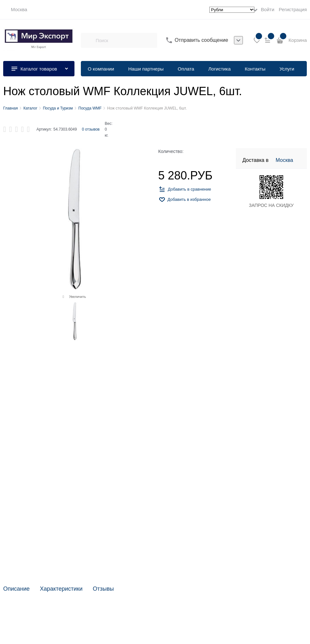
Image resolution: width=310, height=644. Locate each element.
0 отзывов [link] (91, 129)
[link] (15, 10)
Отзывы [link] (103, 589)
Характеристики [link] (61, 589)
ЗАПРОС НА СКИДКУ (271, 205)
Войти (267, 9)
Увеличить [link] (77, 297)
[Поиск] (88, 40)
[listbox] (238, 40)
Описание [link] (16, 589)
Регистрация (293, 9)
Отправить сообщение (201, 40)
